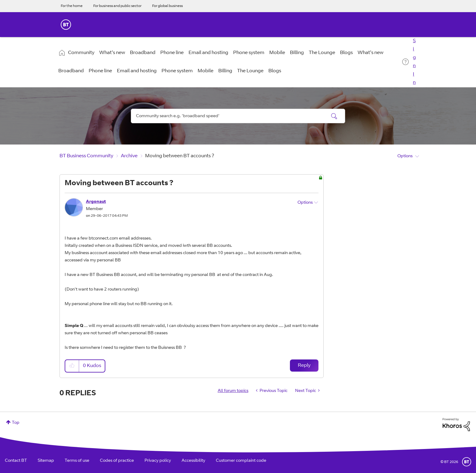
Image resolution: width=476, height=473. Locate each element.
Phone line (172, 53)
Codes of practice (117, 461)
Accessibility (193, 461)
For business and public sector (117, 6)
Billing (297, 53)
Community (81, 53)
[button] (72, 366)
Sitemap (46, 461)
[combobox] (238, 116)
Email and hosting (208, 53)
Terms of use (77, 461)
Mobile (277, 53)
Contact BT (16, 461)
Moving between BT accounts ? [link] (180, 156)
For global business (167, 6)
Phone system (249, 53)
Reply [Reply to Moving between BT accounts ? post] (304, 366)
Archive (129, 156)
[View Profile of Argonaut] (96, 202)
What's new (112, 53)
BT (467, 462)
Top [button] (16, 423)
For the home (72, 6)
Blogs (346, 53)
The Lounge (322, 53)
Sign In (414, 62)
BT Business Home (66, 25)
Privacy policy (158, 461)
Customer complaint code (241, 461)
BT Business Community (86, 156)
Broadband (143, 53)
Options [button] (405, 156)
